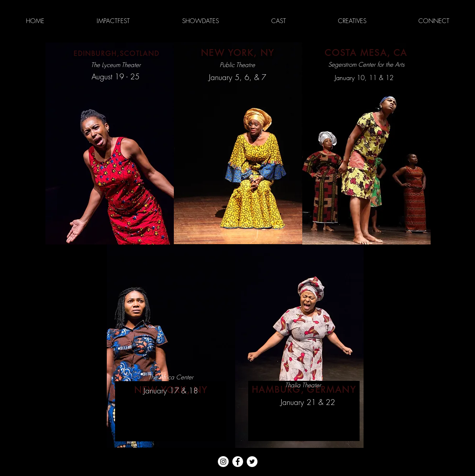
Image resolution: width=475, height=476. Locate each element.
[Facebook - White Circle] (238, 462)
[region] (110, 144)
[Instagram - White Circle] (223, 462)
